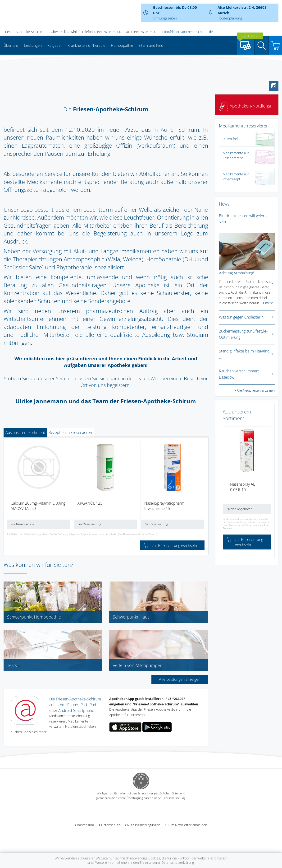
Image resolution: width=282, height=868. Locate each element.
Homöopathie (122, 45)
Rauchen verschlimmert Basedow (239, 374)
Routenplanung (230, 18)
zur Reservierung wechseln (170, 545)
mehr (269, 303)
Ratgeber (55, 45)
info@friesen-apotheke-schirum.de (187, 32)
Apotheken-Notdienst (245, 106)
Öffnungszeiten (165, 18)
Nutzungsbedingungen (144, 825)
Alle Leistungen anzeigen (180, 679)
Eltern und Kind (151, 45)
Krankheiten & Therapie (86, 45)
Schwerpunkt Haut (131, 617)
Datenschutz (111, 825)
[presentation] (10, 487)
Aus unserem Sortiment (25, 432)
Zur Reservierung (23, 524)
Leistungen (33, 45)
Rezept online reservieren (70, 432)
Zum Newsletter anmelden (187, 825)
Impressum (85, 825)
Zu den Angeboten (239, 509)
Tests (12, 665)
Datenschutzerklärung (178, 862)
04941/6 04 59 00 (108, 32)
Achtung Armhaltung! (237, 273)
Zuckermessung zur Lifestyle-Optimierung (243, 334)
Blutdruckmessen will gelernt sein (243, 219)
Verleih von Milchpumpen (138, 665)
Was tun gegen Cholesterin (241, 317)
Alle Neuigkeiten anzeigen (256, 390)
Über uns (11, 45)
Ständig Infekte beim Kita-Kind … (244, 354)
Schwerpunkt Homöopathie (34, 617)
